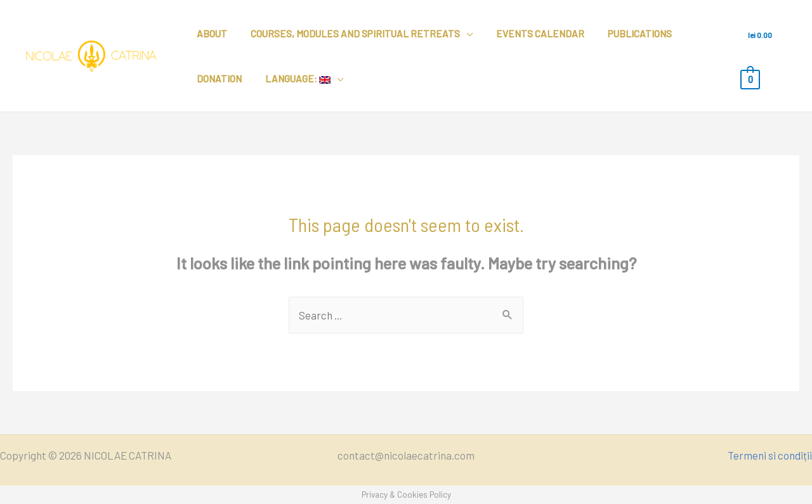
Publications (626, 34)
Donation (217, 79)
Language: (292, 79)
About (210, 34)
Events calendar (530, 34)
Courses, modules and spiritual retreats (350, 34)
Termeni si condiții (770, 455)
